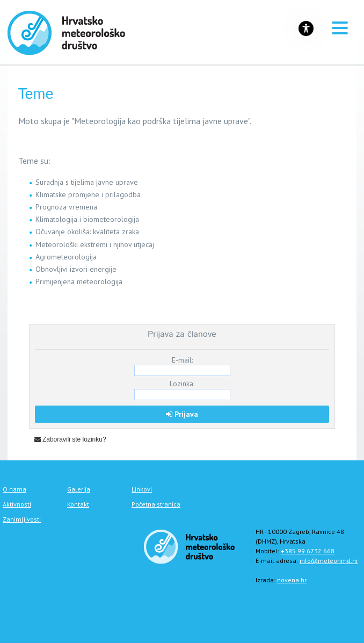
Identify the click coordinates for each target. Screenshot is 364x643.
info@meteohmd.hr (329, 561)
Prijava (182, 414)
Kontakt (78, 504)
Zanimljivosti (22, 519)
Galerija (79, 489)
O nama (14, 489)
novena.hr (292, 580)
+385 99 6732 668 (308, 551)
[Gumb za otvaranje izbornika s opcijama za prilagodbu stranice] (306, 28)
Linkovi (142, 489)
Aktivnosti (17, 504)
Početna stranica (156, 504)
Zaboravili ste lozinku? (70, 439)
